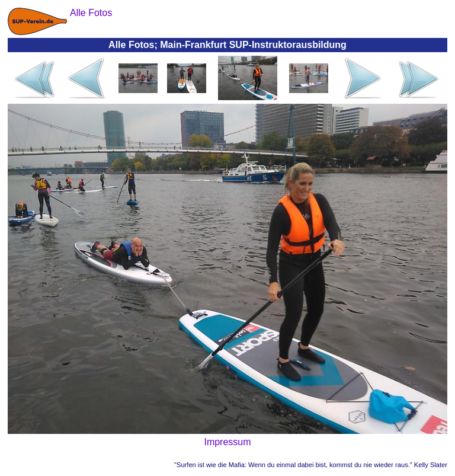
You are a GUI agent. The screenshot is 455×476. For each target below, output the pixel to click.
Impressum (227, 442)
